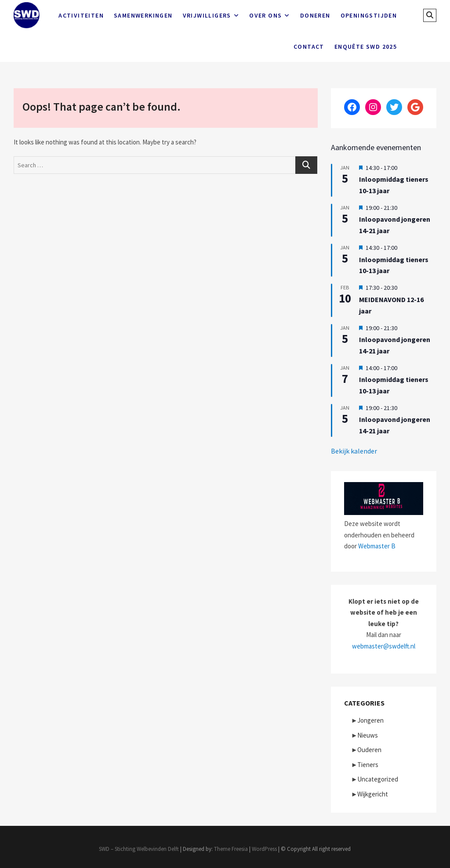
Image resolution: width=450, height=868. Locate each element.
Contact (309, 47)
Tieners (368, 765)
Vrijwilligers (207, 15)
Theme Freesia (231, 849)
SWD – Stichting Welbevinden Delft (139, 849)
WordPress (264, 849)
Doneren (315, 15)
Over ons (265, 15)
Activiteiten (81, 15)
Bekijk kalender (354, 451)
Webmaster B (377, 546)
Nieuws (368, 735)
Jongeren (370, 720)
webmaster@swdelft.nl (384, 646)
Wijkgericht (373, 794)
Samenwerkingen (143, 15)
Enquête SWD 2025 (366, 47)
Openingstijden (369, 15)
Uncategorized (378, 779)
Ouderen (369, 750)
